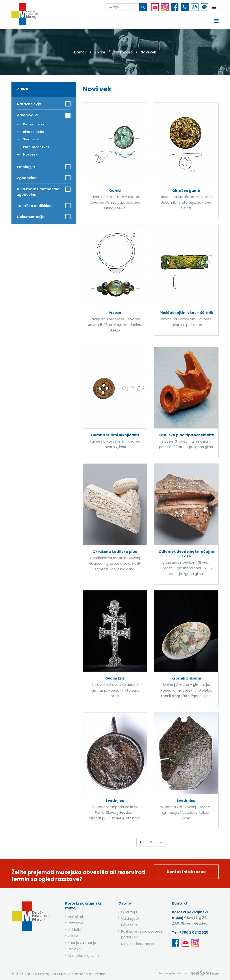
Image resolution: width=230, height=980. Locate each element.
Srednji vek (32, 139)
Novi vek (30, 154)
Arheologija (123, 52)
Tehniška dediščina (34, 206)
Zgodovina (27, 178)
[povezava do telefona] (185, 7)
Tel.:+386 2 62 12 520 (190, 932)
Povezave (129, 925)
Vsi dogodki (131, 919)
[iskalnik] (123, 7)
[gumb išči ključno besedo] (143, 7)
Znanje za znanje (82, 943)
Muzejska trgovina (83, 956)
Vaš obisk (76, 917)
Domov (80, 52)
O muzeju (129, 912)
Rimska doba (34, 132)
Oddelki (74, 930)
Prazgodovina (34, 124)
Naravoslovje (29, 104)
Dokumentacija (31, 217)
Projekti (74, 949)
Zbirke (100, 52)
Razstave (76, 923)
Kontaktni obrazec (186, 872)
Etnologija (26, 167)
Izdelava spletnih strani (172, 973)
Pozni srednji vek (36, 147)
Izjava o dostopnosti (138, 944)
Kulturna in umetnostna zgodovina (38, 192)
